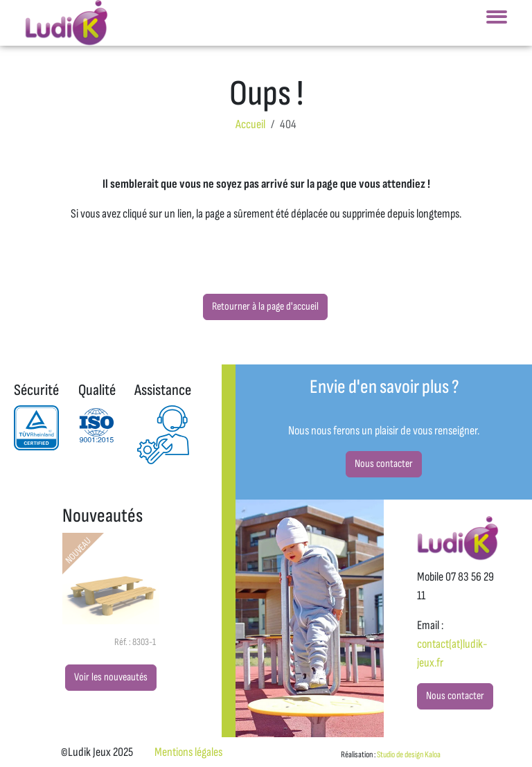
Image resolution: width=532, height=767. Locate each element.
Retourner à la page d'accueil (265, 307)
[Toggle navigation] (497, 21)
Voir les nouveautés (111, 677)
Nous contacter (384, 464)
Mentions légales (188, 752)
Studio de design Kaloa (409, 755)
